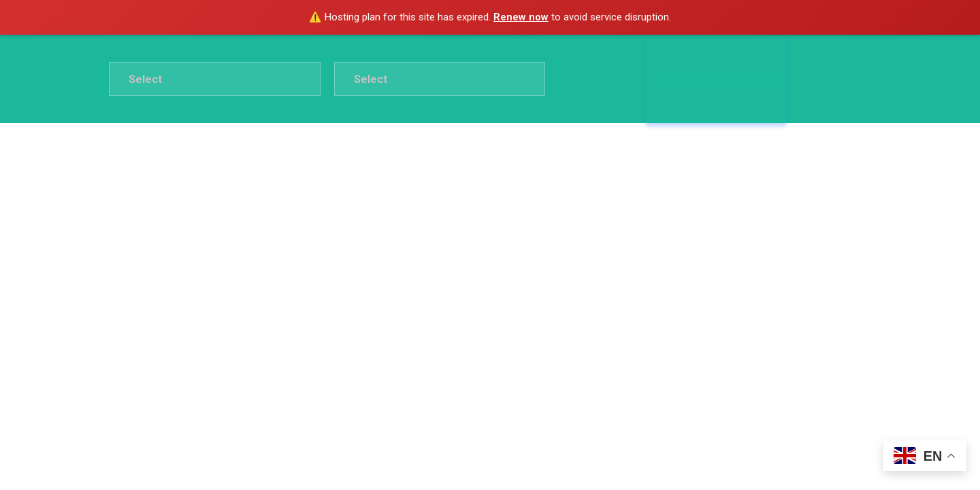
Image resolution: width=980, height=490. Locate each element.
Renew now (521, 17)
